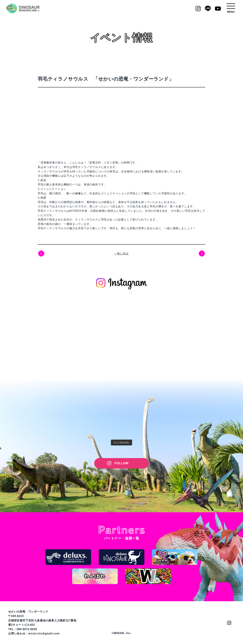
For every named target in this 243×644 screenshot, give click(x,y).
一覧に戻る (121, 254)
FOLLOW (122, 463)
